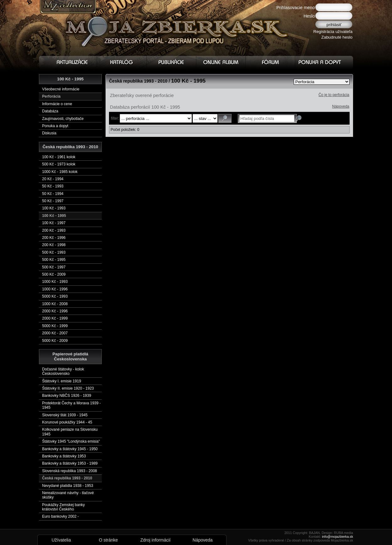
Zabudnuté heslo (337, 37)
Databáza (50, 111)
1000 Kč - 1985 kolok (60, 172)
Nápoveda (341, 106)
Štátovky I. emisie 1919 (62, 381)
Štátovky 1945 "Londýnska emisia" (71, 441)
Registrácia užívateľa (333, 32)
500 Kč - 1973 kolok (59, 164)
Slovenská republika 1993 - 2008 (70, 471)
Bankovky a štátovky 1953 (64, 456)
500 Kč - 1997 (54, 267)
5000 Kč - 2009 (55, 341)
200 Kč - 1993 (54, 230)
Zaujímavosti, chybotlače (63, 119)
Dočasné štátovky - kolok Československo (63, 371)
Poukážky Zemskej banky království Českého (63, 507)
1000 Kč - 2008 (55, 304)
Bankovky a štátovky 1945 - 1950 (70, 449)
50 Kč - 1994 (53, 194)
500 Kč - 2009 (54, 274)
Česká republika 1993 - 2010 (67, 478)
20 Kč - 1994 (53, 179)
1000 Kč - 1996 (55, 289)
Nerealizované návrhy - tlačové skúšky (68, 495)
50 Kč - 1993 (53, 186)
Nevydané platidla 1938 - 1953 (68, 486)
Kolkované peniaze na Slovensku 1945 (70, 432)
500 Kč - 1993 (54, 252)
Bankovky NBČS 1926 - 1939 (67, 396)
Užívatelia (61, 540)
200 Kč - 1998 (54, 245)
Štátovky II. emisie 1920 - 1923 (68, 388)
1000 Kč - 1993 (55, 282)
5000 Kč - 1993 (55, 296)
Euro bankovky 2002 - (60, 516)
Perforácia (51, 96)
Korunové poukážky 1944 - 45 (67, 422)
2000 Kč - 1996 (55, 311)
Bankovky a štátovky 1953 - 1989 (70, 463)
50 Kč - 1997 (53, 201)
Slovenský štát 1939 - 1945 (65, 415)
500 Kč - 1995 (54, 260)
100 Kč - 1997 (54, 223)
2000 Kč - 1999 (55, 318)
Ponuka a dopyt (55, 126)
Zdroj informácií (155, 540)
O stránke (109, 540)
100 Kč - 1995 (54, 216)
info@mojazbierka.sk (338, 537)
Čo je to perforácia (334, 95)
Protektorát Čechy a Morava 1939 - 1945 (71, 405)
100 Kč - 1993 (54, 208)
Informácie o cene (57, 104)
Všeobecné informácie (61, 89)
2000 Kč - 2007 (55, 333)
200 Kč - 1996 (54, 238)
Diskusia (49, 133)
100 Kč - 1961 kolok (59, 157)
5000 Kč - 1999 (55, 326)
